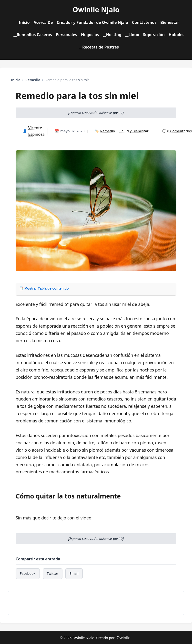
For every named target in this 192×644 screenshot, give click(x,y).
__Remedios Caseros (33, 35)
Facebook (28, 573)
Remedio (108, 131)
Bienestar (170, 22)
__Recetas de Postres (99, 47)
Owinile (123, 638)
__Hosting (112, 35)
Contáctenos (144, 22)
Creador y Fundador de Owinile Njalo (92, 22)
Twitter (53, 573)
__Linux (132, 35)
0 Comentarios (180, 131)
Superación (154, 35)
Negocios (90, 35)
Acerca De (43, 22)
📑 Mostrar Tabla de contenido (44, 288)
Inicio (24, 22)
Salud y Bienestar (134, 131)
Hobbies (177, 35)
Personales (66, 35)
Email (74, 573)
